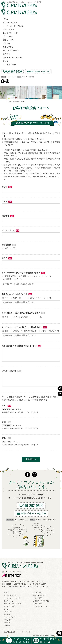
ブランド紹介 (8, 36)
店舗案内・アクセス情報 (42, 601)
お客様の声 (8, 612)
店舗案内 (7, 43)
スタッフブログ (9, 617)
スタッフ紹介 (8, 47)
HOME (6, 19)
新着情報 (7, 54)
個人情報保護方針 (10, 632)
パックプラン (8, 29)
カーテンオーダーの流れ (13, 26)
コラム (6, 61)
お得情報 (7, 625)
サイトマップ (26, 632)
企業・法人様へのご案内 (13, 57)
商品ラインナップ (10, 33)
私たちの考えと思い (11, 22)
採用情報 (7, 622)
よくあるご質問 (9, 64)
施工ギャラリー (9, 40)
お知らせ (7, 614)
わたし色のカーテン (11, 51)
